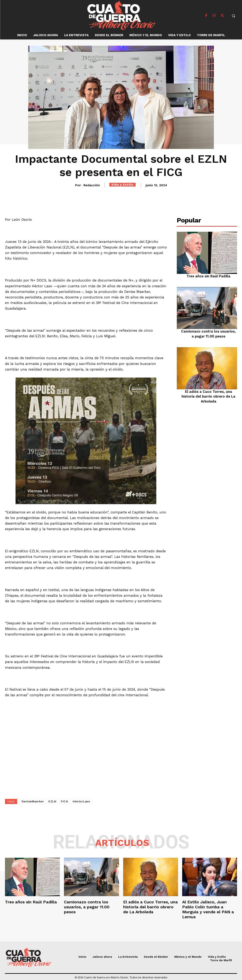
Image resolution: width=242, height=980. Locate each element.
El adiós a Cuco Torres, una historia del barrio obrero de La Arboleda (208, 397)
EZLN (52, 801)
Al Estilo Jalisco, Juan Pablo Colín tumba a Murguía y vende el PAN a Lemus (208, 909)
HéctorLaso (81, 801)
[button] (234, 16)
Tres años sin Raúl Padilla (208, 276)
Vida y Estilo (122, 185)
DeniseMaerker (33, 801)
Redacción (92, 185)
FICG (64, 801)
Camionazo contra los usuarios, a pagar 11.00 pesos (87, 907)
